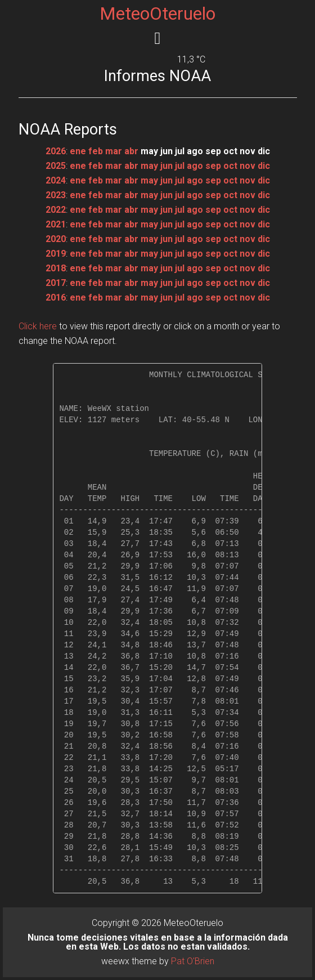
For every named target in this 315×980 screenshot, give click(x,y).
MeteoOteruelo (157, 14)
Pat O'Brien (193, 961)
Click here (38, 326)
